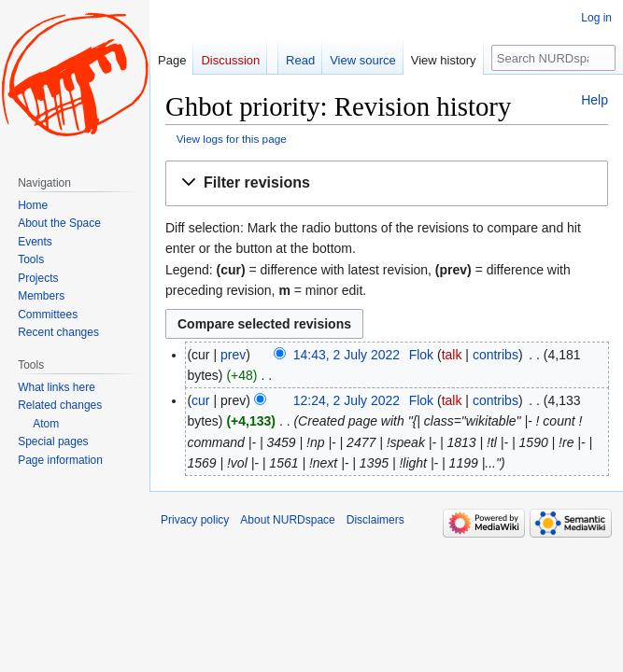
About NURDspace (287, 520)
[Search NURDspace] (553, 58)
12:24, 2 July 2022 (347, 400)
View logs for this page (232, 139)
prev (233, 355)
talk (452, 355)
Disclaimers (375, 520)
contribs (496, 355)
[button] (387, 183)
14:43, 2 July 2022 (347, 355)
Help (595, 100)
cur (200, 400)
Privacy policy (195, 520)
